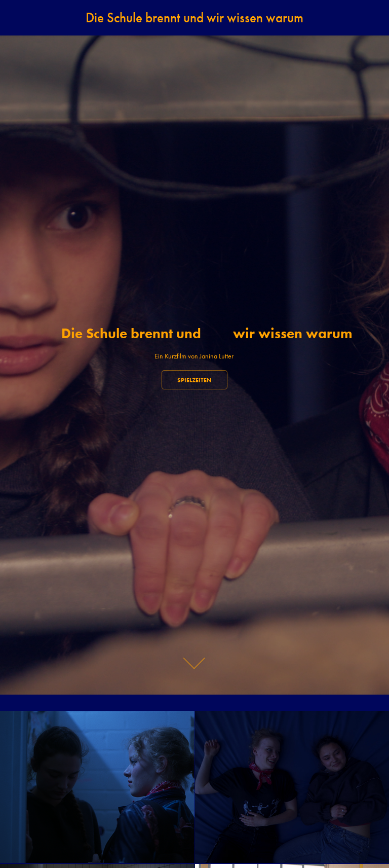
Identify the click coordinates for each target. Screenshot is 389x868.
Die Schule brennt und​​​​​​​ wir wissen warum (194, 18)
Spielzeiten (194, 380)
